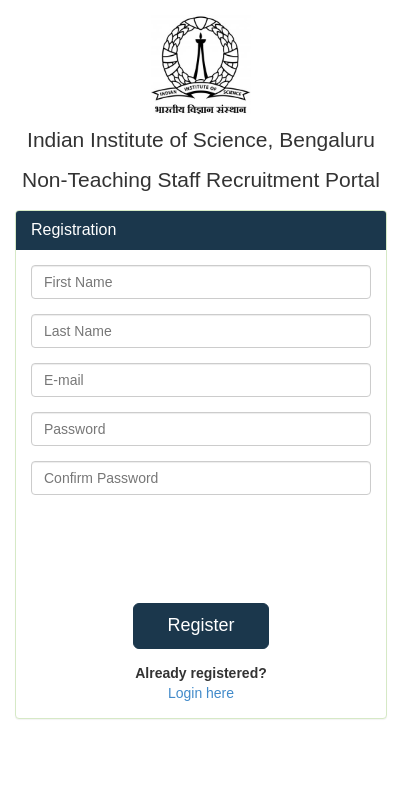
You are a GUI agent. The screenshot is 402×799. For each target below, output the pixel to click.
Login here (201, 693)
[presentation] (250, 549)
